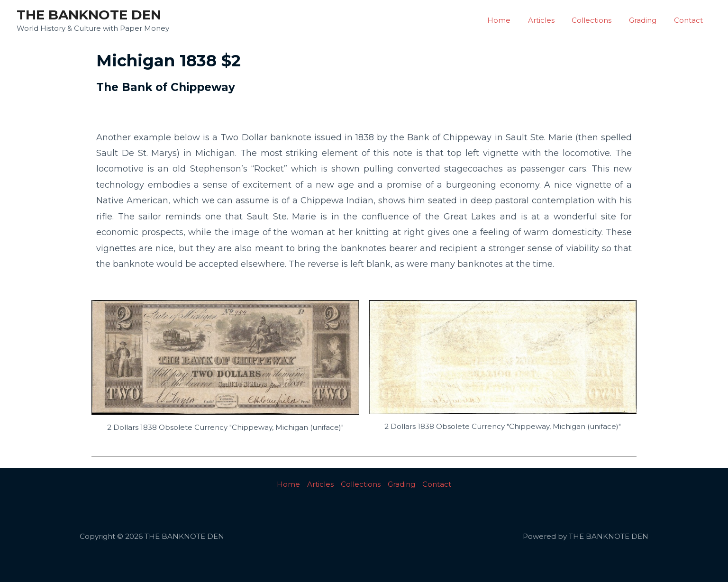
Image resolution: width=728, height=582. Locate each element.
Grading (647, 20)
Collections (600, 20)
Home (513, 20)
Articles (552, 20)
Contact (690, 20)
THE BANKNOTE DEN (89, 15)
